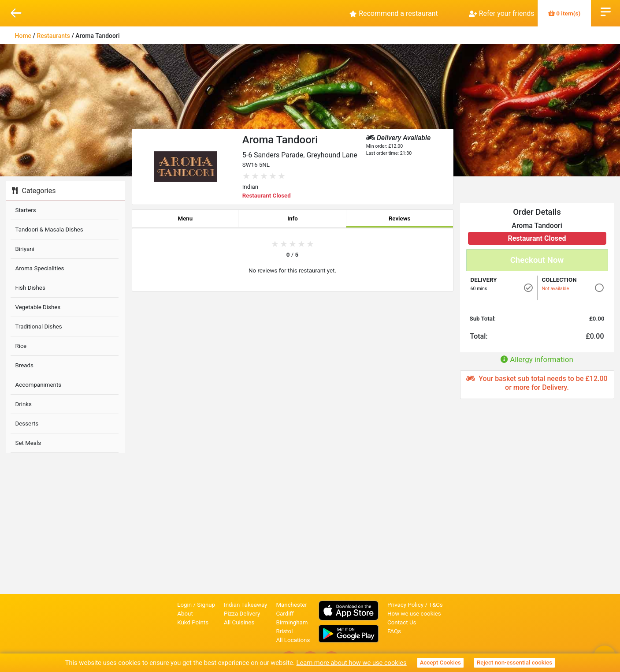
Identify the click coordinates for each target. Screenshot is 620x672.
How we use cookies (414, 614)
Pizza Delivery (242, 614)
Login (184, 605)
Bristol (284, 631)
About (185, 614)
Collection (559, 280)
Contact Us (402, 622)
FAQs (394, 631)
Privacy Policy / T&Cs (415, 605)
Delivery (484, 280)
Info (293, 218)
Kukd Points (193, 622)
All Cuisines (239, 622)
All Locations (293, 640)
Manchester (291, 605)
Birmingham (292, 622)
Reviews (400, 218)
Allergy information (537, 359)
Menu (185, 218)
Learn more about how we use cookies (352, 663)
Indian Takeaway (245, 605)
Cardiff (285, 614)
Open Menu (606, 11)
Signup (206, 605)
